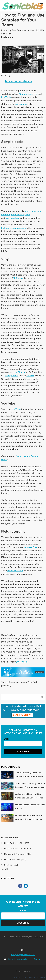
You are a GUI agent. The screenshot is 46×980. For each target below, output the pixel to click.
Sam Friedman (19, 30)
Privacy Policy (20, 977)
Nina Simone (19, 372)
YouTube (16, 409)
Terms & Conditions (36, 977)
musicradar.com (33, 211)
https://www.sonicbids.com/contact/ (25, 959)
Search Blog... (42, 697)
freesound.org (13, 218)
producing (6, 685)
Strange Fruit (11, 376)
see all (5, 869)
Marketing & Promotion (17, 854)
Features (11, 865)
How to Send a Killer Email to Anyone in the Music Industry (29, 817)
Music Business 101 (17, 843)
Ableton (23, 94)
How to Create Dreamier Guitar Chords (30, 807)
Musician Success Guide (18, 849)
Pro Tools (6, 97)
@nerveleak (22, 662)
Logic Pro (32, 94)
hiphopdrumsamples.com (14, 228)
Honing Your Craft (29, 682)
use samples (21, 104)
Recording (14, 682)
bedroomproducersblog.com (16, 215)
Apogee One (31, 547)
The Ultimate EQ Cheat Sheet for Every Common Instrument (29, 775)
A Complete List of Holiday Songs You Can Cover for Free (29, 796)
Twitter (16, 37)
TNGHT (30, 376)
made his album (15, 571)
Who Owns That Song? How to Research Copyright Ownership (30, 785)
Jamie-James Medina (19, 81)
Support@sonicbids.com (23, 955)
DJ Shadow (18, 278)
